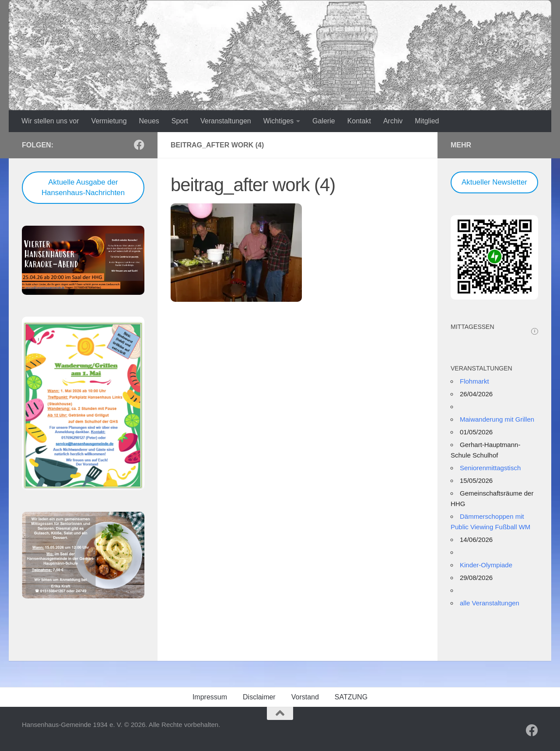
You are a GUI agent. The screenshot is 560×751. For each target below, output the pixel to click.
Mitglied (427, 121)
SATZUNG (351, 697)
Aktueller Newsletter (494, 182)
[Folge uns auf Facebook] (139, 145)
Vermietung (109, 121)
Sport (180, 121)
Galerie (324, 121)
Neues (149, 121)
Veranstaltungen (226, 121)
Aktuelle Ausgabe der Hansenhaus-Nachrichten (83, 187)
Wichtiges (278, 121)
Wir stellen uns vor (50, 121)
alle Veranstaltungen (490, 603)
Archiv (393, 121)
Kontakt (359, 121)
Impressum (210, 697)
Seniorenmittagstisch (490, 468)
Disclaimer (259, 697)
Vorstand (305, 697)
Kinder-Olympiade (486, 565)
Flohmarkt (474, 381)
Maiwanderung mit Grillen (497, 419)
